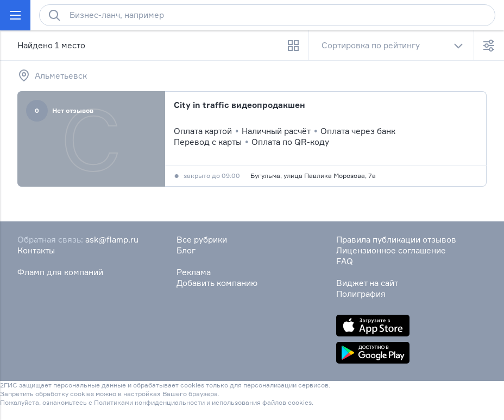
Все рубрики (202, 240)
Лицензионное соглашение (391, 250)
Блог (186, 250)
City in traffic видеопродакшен (240, 105)
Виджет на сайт (367, 283)
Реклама (194, 272)
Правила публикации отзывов (396, 240)
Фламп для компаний (60, 272)
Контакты (36, 250)
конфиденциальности (170, 402)
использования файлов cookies (262, 402)
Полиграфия (361, 294)
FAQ (345, 261)
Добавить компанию (217, 283)
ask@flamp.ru (112, 240)
